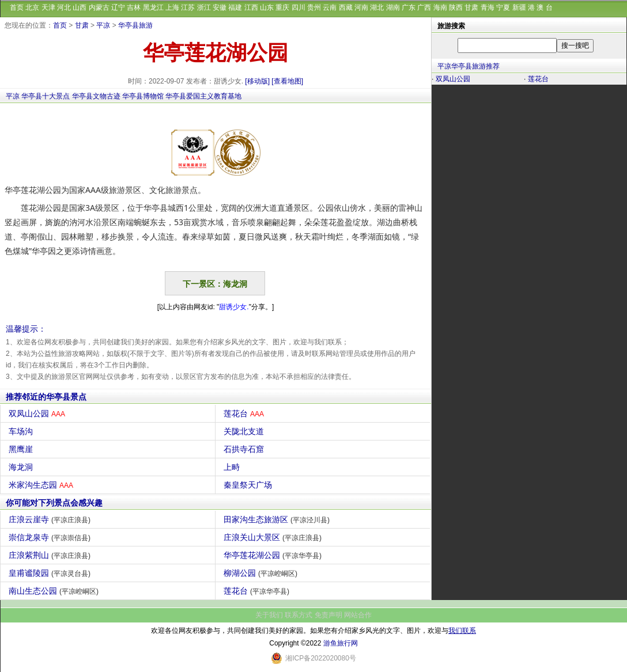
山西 (80, 7)
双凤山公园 (38, 413)
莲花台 (245, 413)
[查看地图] (287, 81)
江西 (251, 7)
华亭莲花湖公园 (274, 555)
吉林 (134, 7)
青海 (488, 7)
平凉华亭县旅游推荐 (469, 66)
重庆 (282, 7)
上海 (172, 7)
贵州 (314, 7)
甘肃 (471, 7)
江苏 (188, 7)
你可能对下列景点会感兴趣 (54, 503)
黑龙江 (153, 7)
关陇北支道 (245, 431)
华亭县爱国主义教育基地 (203, 96)
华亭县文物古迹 (96, 96)
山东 (267, 7)
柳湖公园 (262, 573)
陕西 (456, 7)
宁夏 (503, 7)
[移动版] (257, 81)
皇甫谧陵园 (51, 573)
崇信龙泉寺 (51, 537)
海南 (440, 7)
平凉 (103, 25)
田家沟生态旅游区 (278, 519)
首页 (17, 7)
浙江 (204, 7)
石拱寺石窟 (245, 449)
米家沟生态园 (42, 485)
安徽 (220, 7)
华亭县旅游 (135, 25)
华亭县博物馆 (143, 96)
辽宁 (118, 7)
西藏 (346, 7)
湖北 (377, 7)
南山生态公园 (55, 591)
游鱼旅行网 (341, 643)
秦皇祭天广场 (249, 485)
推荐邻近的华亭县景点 (46, 397)
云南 (330, 7)
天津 (48, 7)
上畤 (233, 467)
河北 (64, 7)
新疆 (519, 7)
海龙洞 (22, 467)
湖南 (393, 7)
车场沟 (22, 431)
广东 (409, 7)
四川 (299, 7)
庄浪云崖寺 (51, 519)
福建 (235, 7)
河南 (361, 7)
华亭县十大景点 (46, 96)
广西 (424, 7)
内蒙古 (99, 7)
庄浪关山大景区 (274, 537)
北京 (32, 7)
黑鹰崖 (22, 449)
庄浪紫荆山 (51, 555)
